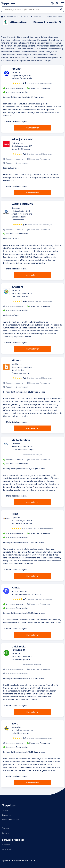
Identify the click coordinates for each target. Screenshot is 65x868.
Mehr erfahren (32, 128)
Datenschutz (7, 810)
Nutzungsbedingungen (11, 820)
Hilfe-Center (7, 849)
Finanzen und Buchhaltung (13, 17)
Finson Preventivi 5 (38, 17)
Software (5, 833)
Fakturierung (26, 17)
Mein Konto (6, 845)
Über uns (5, 828)
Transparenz (7, 815)
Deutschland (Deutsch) (23, 860)
